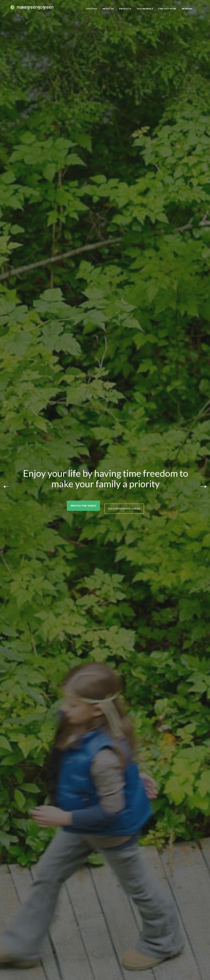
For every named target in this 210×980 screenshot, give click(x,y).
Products (125, 9)
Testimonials (145, 9)
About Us (108, 9)
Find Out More (167, 9)
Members (187, 9)
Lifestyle (91, 9)
